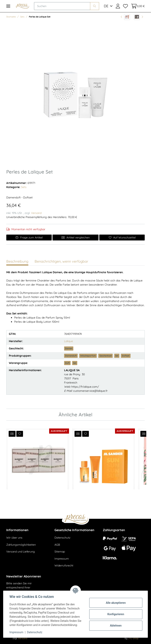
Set (117, 356)
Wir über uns (14, 538)
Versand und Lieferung (21, 552)
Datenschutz (62, 538)
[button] (118, 6)
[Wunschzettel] (125, 6)
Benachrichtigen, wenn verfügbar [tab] (61, 261)
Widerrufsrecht (64, 565)
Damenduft (71, 356)
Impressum (62, 559)
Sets (24, 187)
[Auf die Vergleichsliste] (12, 434)
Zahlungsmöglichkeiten (21, 545)
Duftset (126, 356)
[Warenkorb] (137, 6)
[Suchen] (62, 6)
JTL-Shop (133, 638)
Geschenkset (106, 356)
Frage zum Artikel (29, 238)
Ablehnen (116, 626)
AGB (57, 545)
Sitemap (60, 552)
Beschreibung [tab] (17, 261)
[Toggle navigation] (8, 6)
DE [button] (106, 6)
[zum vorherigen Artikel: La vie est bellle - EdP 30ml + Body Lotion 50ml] (125, 17)
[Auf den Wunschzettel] (122, 238)
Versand (36, 213)
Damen (69, 348)
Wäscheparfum (88, 356)
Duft (67, 363)
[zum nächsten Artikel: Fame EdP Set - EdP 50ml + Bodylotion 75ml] (139, 17)
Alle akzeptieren (116, 603)
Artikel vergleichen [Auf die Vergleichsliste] (75, 238)
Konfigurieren (116, 614)
